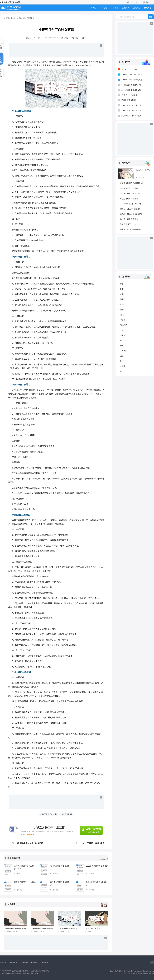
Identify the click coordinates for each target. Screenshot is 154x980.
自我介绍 (124, 325)
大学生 (123, 366)
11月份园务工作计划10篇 (131, 85)
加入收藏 (65, 38)
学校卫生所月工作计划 (129, 219)
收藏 (136, 2)
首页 (7, 18)
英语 (122, 304)
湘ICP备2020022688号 (146, 974)
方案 (122, 294)
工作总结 (104, 8)
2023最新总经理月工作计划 (97, 866)
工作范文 (14, 18)
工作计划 (93, 8)
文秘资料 (126, 8)
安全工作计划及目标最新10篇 (132, 183)
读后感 (123, 335)
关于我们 (4, 963)
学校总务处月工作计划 (129, 199)
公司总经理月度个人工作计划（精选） (25, 867)
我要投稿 (75, 38)
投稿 (127, 2)
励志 (122, 371)
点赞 (83, 38)
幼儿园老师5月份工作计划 (130, 229)
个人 (122, 330)
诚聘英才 (45, 963)
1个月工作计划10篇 (92, 928)
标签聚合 (146, 2)
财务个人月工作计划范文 (131, 116)
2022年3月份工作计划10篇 (131, 204)
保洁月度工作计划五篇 (129, 188)
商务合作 (24, 963)
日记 (122, 315)
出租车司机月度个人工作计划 (132, 193)
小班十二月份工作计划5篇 (93, 843)
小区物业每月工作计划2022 (15, 928)
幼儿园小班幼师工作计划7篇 (30, 843)
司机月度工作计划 (129, 100)
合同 (122, 346)
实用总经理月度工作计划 (60, 866)
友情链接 (34, 963)
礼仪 (122, 361)
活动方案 (148, 8)
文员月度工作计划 (143, 170)
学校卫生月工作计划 (129, 95)
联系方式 (14, 963)
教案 (122, 289)
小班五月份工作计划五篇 (68, 928)
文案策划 (137, 8)
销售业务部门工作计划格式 (25, 882)
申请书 (123, 320)
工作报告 (115, 8)
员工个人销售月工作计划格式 (61, 884)
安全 (122, 356)
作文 (122, 284)
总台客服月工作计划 (128, 224)
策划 (122, 299)
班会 (122, 310)
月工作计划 (30, 18)
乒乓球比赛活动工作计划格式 (97, 884)
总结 (122, 340)
